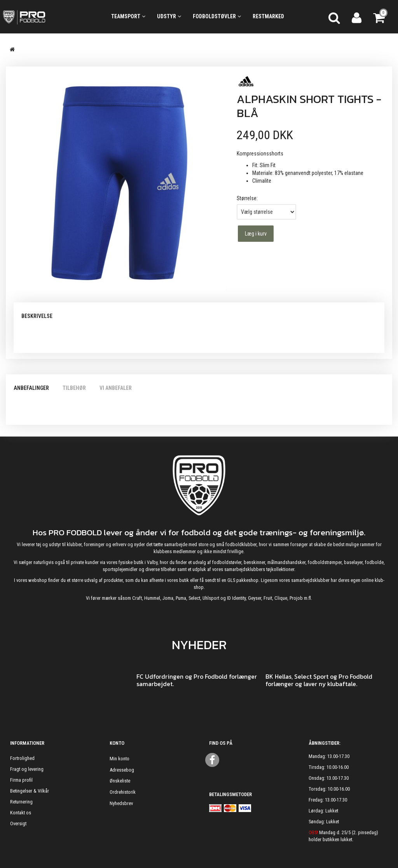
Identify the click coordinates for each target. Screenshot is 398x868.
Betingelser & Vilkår (30, 791)
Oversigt (18, 823)
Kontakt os (21, 813)
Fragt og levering (27, 769)
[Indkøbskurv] (380, 17)
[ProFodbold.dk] (50, 17)
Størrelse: (247, 198)
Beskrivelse (37, 316)
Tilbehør (74, 388)
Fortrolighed (22, 758)
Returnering (21, 802)
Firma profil (21, 780)
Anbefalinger (31, 388)
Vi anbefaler (116, 388)
